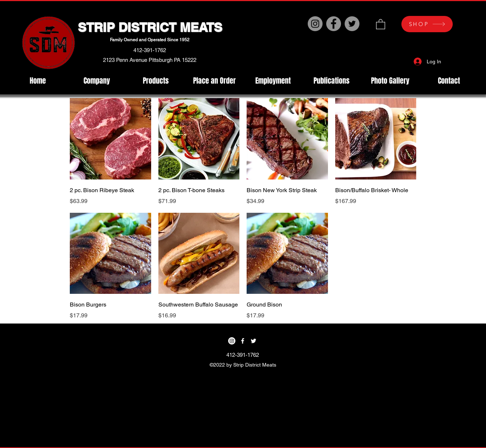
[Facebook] (334, 24)
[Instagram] (315, 24)
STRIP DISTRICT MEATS (150, 27)
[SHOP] (427, 24)
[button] (381, 24)
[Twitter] (352, 24)
